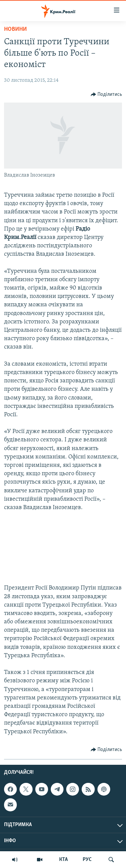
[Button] (107, 95)
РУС (87, 860)
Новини (15, 29)
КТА (64, 860)
